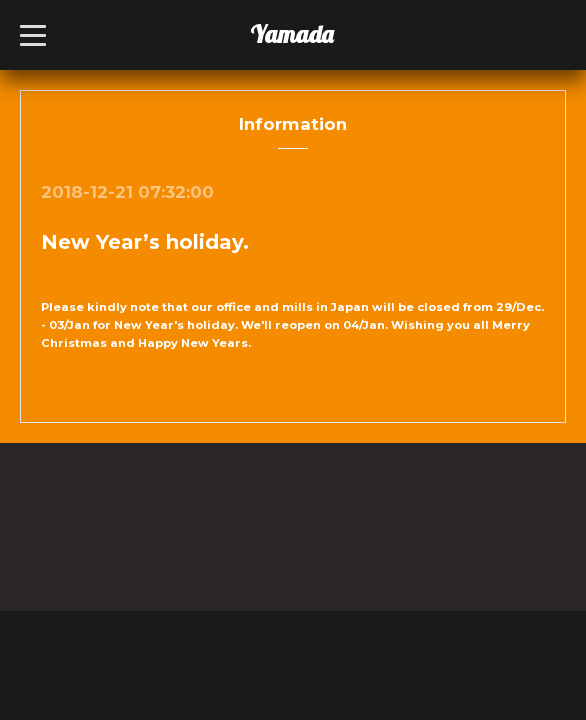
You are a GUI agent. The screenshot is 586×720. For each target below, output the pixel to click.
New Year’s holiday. (145, 242)
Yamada (291, 34)
